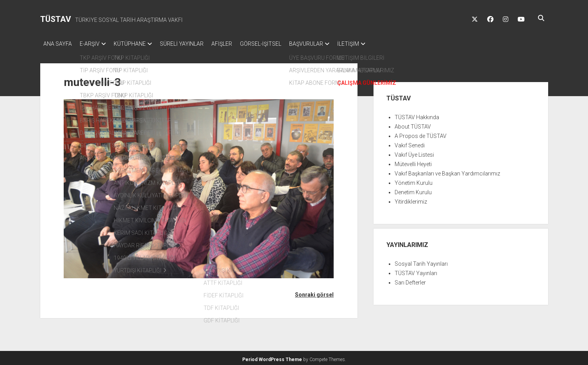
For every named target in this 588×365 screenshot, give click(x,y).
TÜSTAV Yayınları (416, 271)
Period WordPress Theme (272, 357)
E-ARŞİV (94, 44)
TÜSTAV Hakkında (417, 115)
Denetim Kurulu (413, 190)
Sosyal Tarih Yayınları (421, 261)
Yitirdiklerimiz (411, 199)
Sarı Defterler (410, 280)
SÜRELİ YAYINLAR (193, 44)
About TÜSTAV (413, 124)
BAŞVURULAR (330, 44)
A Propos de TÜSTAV (421, 134)
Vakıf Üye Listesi (414, 152)
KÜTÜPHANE (138, 44)
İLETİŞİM (375, 44)
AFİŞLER (237, 44)
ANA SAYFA (58, 44)
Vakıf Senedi (410, 143)
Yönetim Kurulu (414, 181)
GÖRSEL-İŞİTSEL (280, 44)
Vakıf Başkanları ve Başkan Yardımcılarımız (447, 171)
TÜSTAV (56, 19)
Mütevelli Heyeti (413, 162)
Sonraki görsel (314, 292)
